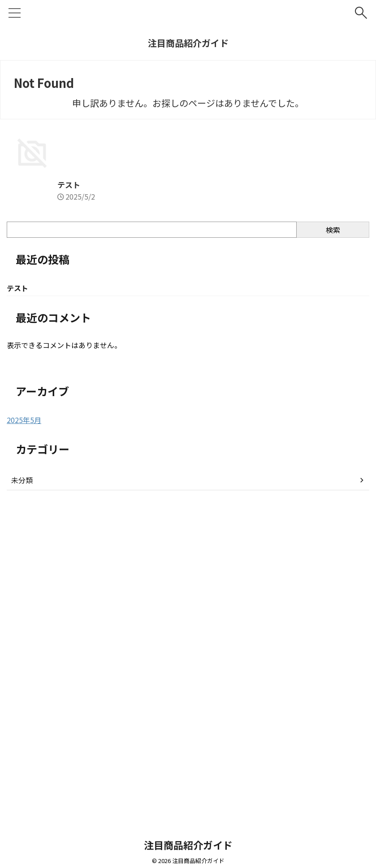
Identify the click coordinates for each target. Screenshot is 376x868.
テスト (19, 497)
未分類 (22, 793)
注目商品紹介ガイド (188, 43)
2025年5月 (24, 733)
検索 (333, 542)
